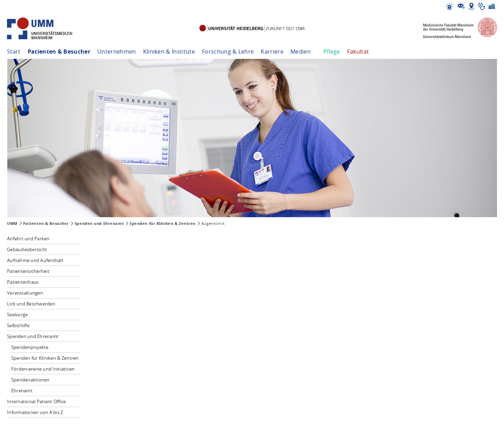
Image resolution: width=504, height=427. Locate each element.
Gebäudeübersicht (27, 249)
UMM (12, 223)
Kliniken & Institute (169, 51)
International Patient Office (36, 401)
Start (14, 51)
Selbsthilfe (18, 325)
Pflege (332, 51)
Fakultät (358, 51)
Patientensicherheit (28, 271)
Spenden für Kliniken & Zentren (163, 223)
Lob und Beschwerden (31, 304)
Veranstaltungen (25, 293)
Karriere (272, 51)
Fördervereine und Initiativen (43, 369)
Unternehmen (117, 51)
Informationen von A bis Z (35, 412)
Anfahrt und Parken (28, 239)
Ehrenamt (22, 391)
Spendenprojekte (30, 347)
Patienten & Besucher (59, 51)
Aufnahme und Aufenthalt (35, 260)
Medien (301, 51)
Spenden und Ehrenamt (99, 223)
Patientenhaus (23, 282)
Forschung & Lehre (228, 51)
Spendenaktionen (30, 380)
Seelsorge (17, 315)
